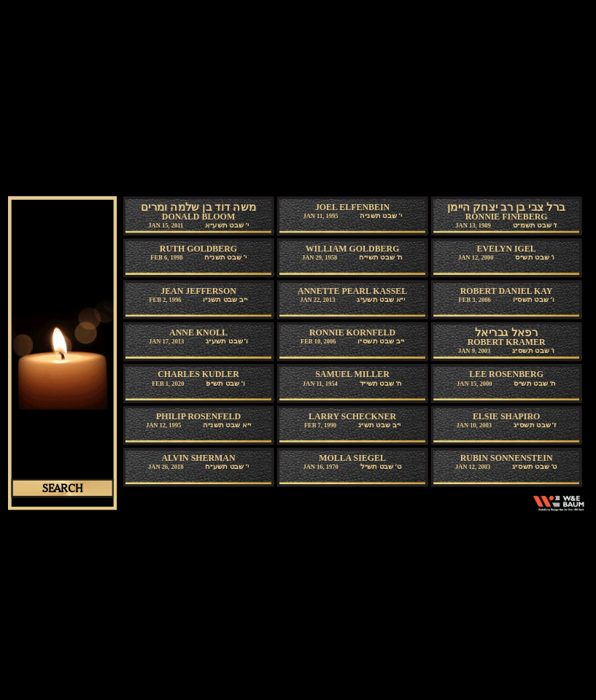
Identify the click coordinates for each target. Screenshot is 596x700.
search (62, 488)
